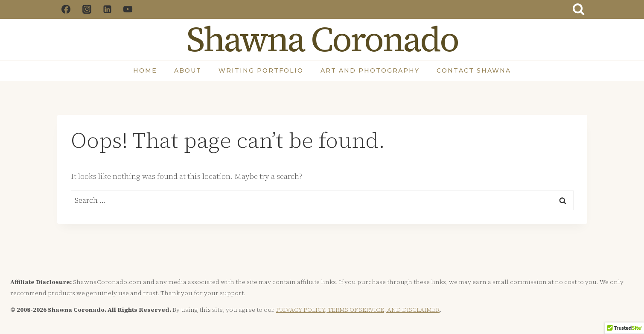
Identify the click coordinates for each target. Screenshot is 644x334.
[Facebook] (66, 9)
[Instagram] (87, 9)
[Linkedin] (107, 9)
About (188, 70)
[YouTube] (128, 9)
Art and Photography (370, 70)
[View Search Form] (578, 9)
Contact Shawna (474, 70)
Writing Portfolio (261, 70)
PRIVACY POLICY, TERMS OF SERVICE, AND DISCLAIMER (358, 310)
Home (145, 70)
